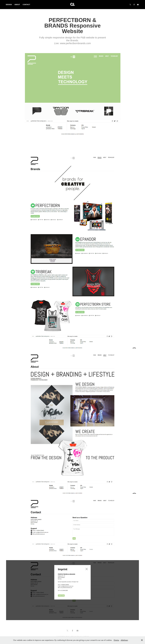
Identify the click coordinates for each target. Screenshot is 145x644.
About (17, 5)
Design (9, 5)
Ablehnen (124, 640)
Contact (26, 5)
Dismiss (116, 640)
